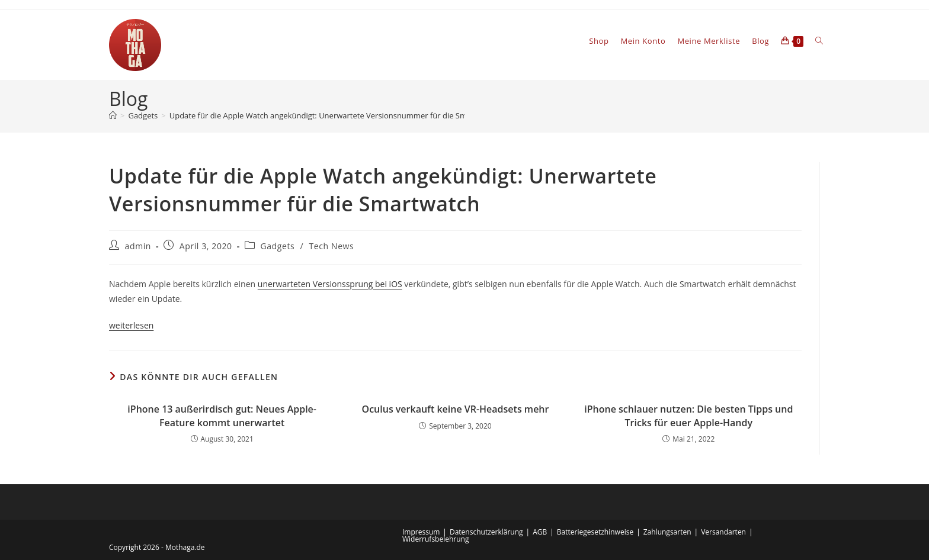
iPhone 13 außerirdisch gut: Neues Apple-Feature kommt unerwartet (222, 416)
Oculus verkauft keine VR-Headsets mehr (456, 409)
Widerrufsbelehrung (435, 539)
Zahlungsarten (667, 532)
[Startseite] (113, 115)
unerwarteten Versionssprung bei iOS (330, 284)
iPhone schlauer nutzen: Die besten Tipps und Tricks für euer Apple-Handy (688, 416)
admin (138, 246)
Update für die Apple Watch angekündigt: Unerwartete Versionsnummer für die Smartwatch (334, 115)
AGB (540, 532)
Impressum (421, 532)
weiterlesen (131, 325)
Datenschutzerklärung (486, 532)
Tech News (332, 246)
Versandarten (723, 532)
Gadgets (277, 246)
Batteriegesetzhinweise (595, 532)
